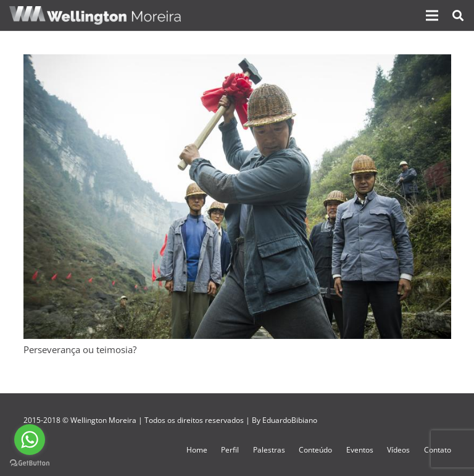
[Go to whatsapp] (30, 440)
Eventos (360, 450)
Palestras (269, 450)
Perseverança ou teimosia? (80, 349)
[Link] (95, 15)
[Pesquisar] (458, 15)
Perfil (230, 450)
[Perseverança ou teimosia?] (237, 62)
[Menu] (432, 15)
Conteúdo (315, 450)
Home (197, 450)
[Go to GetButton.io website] (30, 463)
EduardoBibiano (290, 420)
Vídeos (398, 450)
